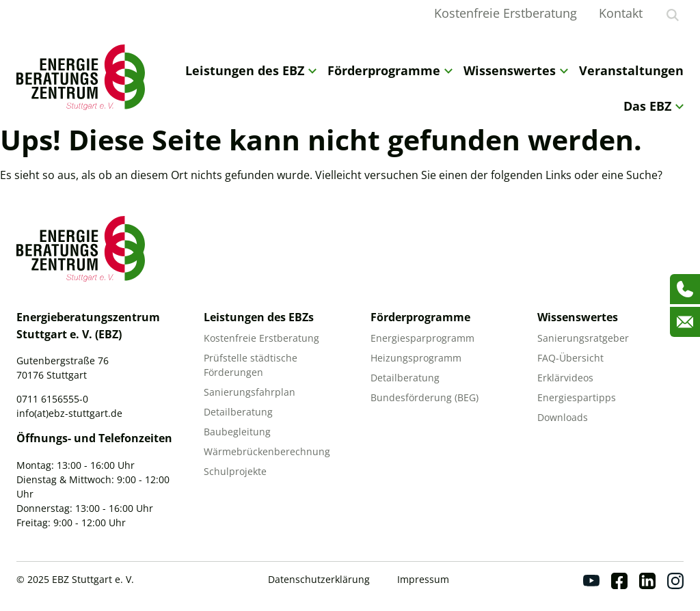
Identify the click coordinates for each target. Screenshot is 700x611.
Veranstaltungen (631, 70)
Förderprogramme (390, 70)
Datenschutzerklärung (319, 579)
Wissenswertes (516, 70)
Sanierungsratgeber (583, 338)
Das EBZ (654, 106)
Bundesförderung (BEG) (425, 397)
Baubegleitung (237, 432)
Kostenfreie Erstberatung (506, 13)
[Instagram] (675, 581)
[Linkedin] (647, 581)
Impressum (423, 579)
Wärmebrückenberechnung (267, 451)
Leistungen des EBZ (251, 70)
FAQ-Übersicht (570, 358)
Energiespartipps (577, 397)
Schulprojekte (235, 471)
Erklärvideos (565, 378)
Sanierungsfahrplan (250, 392)
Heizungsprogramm (416, 358)
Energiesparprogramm (422, 338)
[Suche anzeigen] (673, 15)
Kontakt (621, 13)
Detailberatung (238, 412)
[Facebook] (619, 581)
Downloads (563, 417)
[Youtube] (591, 581)
